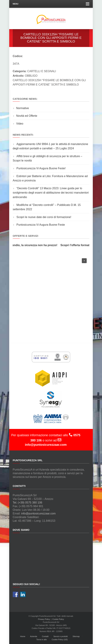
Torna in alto (42, 639)
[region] (51, 292)
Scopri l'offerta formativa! (79, 245)
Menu (51, 4)
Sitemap (76, 636)
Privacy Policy (44, 619)
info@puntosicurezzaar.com (38, 513)
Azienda (34, 636)
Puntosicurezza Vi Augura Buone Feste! (41, 168)
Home (23, 636)
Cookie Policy (58, 619)
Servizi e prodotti (61, 636)
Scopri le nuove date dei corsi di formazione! (44, 217)
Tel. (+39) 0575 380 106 (27, 503)
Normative (23, 108)
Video (20, 124)
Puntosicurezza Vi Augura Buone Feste (41, 225)
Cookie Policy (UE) (60, 639)
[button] (84, 261)
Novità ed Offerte (27, 116)
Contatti (45, 636)
